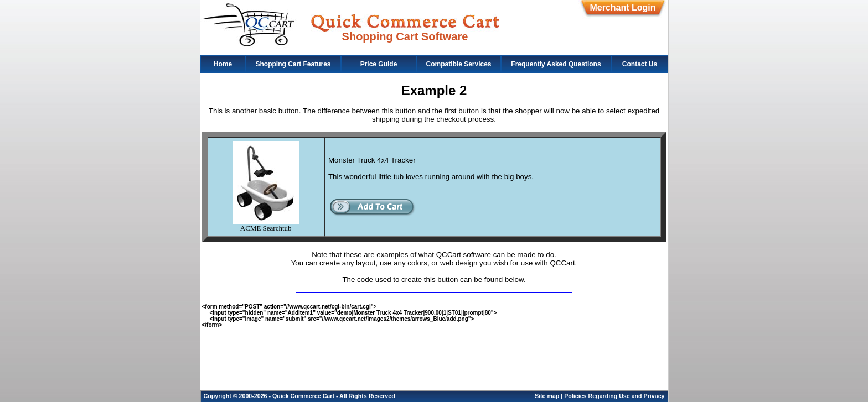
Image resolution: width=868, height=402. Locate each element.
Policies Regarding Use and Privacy (614, 396)
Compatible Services (458, 64)
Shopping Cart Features (293, 64)
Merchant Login (622, 7)
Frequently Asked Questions (556, 64)
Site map (547, 396)
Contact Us (640, 64)
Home (223, 64)
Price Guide (379, 64)
